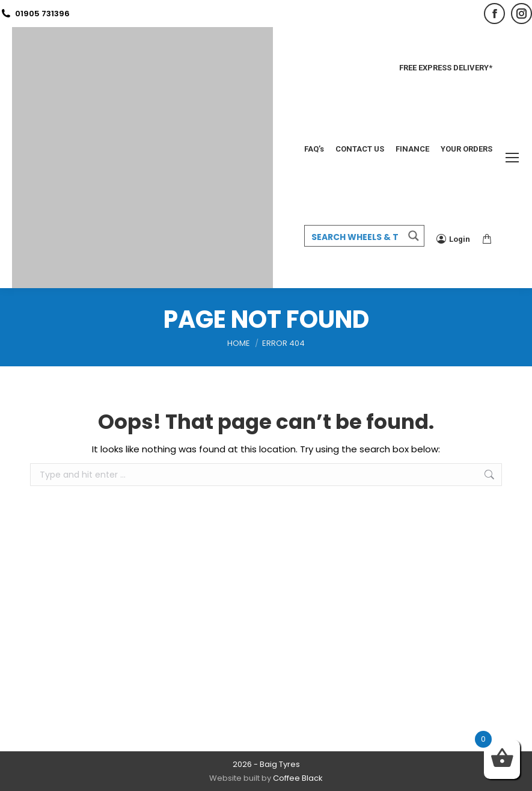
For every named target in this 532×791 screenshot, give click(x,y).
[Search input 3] (355, 236)
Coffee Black (298, 778)
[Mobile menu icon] (512, 158)
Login (453, 239)
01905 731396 (35, 14)
